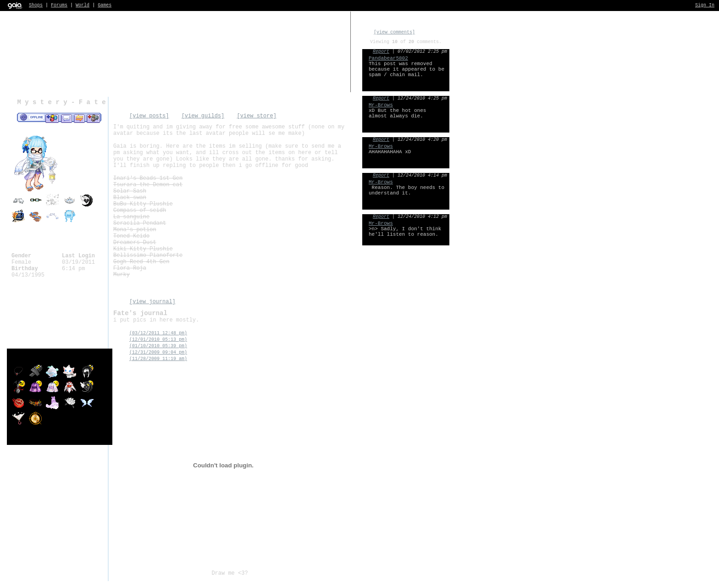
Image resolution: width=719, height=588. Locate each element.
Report (381, 52)
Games (105, 5)
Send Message (66, 118)
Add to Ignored (94, 118)
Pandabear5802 (388, 58)
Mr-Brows (381, 105)
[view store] (256, 116)
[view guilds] (203, 116)
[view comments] (394, 32)
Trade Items (79, 118)
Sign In (705, 5)
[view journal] (152, 302)
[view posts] (149, 116)
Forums (59, 5)
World (83, 5)
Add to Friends (52, 118)
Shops (36, 5)
